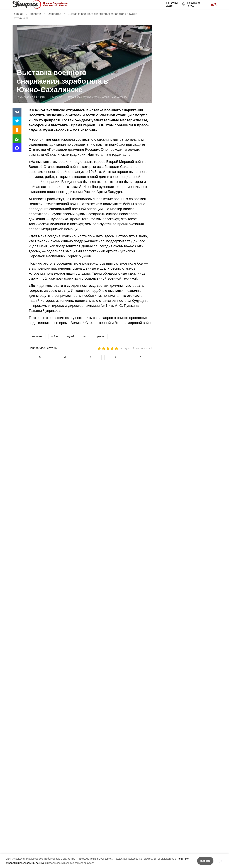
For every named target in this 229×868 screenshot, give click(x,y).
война (55, 336)
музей (71, 336)
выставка (37, 336)
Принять (205, 861)
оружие (100, 336)
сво (85, 336)
